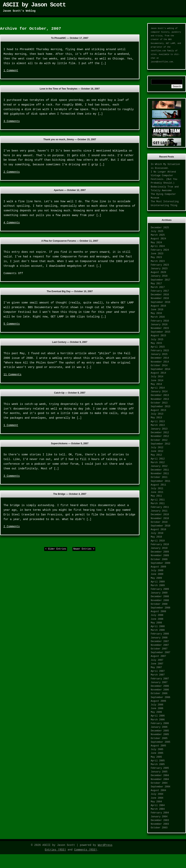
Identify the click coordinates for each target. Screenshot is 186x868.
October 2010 (159, 522)
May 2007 (156, 668)
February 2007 (160, 679)
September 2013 (161, 407)
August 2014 (158, 373)
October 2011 (159, 477)
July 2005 (157, 749)
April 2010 (158, 541)
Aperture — (70, 190)
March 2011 (158, 504)
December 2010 (160, 515)
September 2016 (161, 302)
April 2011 (158, 500)
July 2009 (157, 571)
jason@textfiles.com (162, 62)
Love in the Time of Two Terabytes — (70, 89)
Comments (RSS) (86, 850)
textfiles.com (158, 51)
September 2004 (161, 787)
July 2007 (157, 660)
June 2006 (157, 709)
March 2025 (158, 235)
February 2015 (160, 351)
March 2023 (158, 261)
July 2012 (157, 448)
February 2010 (160, 545)
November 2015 (160, 328)
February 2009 (160, 589)
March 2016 (158, 317)
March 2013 (158, 425)
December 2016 (160, 295)
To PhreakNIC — (70, 38)
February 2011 (160, 507)
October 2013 (159, 403)
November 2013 (160, 399)
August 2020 (158, 272)
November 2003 (160, 824)
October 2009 (159, 559)
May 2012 (156, 455)
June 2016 (157, 310)
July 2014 (157, 377)
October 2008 (159, 604)
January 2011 (159, 511)
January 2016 (159, 325)
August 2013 (158, 410)
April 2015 (158, 347)
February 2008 (160, 634)
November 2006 (160, 690)
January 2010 (159, 548)
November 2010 (160, 519)
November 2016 (160, 298)
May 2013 (156, 418)
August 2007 (158, 656)
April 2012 (158, 459)
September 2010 (161, 526)
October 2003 (159, 828)
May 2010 (156, 537)
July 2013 (157, 414)
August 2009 (158, 567)
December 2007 (160, 641)
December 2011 (160, 470)
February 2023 (160, 265)
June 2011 (157, 492)
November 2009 (160, 556)
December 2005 (160, 731)
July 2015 (157, 340)
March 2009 (158, 586)
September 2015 (161, 332)
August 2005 (158, 746)
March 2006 (158, 720)
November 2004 (160, 779)
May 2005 (156, 757)
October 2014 (159, 366)
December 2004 (160, 776)
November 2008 (160, 600)
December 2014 (160, 358)
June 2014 (157, 381)
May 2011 (156, 496)
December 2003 (160, 820)
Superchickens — (70, 444)
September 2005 (161, 742)
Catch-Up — (70, 393)
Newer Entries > (84, 549)
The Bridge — (70, 494)
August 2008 (158, 612)
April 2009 (158, 582)
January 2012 (159, 466)
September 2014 (161, 369)
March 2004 (158, 809)
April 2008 (158, 627)
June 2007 (157, 664)
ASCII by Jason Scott (34, 5)
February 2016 (160, 321)
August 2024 (158, 239)
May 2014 (156, 384)
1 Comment (11, 71)
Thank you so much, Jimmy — (70, 139)
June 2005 (157, 753)
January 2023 (159, 269)
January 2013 (159, 429)
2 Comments (12, 172)
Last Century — (70, 342)
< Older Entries (56, 549)
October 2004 (159, 783)
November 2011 (160, 474)
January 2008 (159, 638)
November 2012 (160, 436)
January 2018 (159, 276)
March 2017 (158, 287)
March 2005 (158, 764)
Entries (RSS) (55, 850)
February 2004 (160, 813)
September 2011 (161, 481)
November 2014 (160, 362)
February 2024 (160, 250)
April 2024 (158, 246)
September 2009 (161, 563)
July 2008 (157, 615)
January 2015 (159, 354)
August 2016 (158, 306)
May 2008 (156, 623)
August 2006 (158, 701)
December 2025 (160, 228)
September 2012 (161, 444)
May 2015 (156, 343)
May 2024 (156, 243)
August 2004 (158, 790)
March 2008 (158, 630)
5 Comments (12, 324)
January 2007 (159, 682)
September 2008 (161, 608)
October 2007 (159, 649)
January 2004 (159, 817)
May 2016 (156, 313)
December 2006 (160, 686)
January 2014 (159, 392)
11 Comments (12, 375)
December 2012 (160, 433)
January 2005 (159, 772)
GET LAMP (170, 43)
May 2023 (156, 257)
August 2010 (158, 530)
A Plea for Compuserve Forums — (70, 241)
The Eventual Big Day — (70, 291)
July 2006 (157, 705)
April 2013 (158, 422)
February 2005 (160, 768)
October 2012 (159, 440)
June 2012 (157, 451)
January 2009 (159, 593)
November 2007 (160, 645)
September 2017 (161, 280)
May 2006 (156, 712)
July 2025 (157, 231)
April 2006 (158, 716)
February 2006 (160, 723)
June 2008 (157, 619)
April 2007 (158, 671)
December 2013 (160, 395)
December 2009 (160, 552)
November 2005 (160, 735)
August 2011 (158, 485)
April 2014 (158, 388)
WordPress (105, 845)
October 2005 (159, 738)
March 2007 (158, 675)
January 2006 (159, 727)
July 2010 (157, 533)
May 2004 (156, 802)
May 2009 (156, 578)
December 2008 (160, 597)
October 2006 (159, 694)
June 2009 (157, 574)
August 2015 (158, 336)
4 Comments (12, 223)
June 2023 (157, 254)
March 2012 (158, 463)
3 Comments (12, 121)
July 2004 (157, 794)
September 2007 (161, 653)
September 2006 (161, 697)
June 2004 (157, 798)
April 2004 (158, 805)
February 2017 (160, 291)
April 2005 (158, 761)
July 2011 (157, 489)
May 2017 (156, 284)
